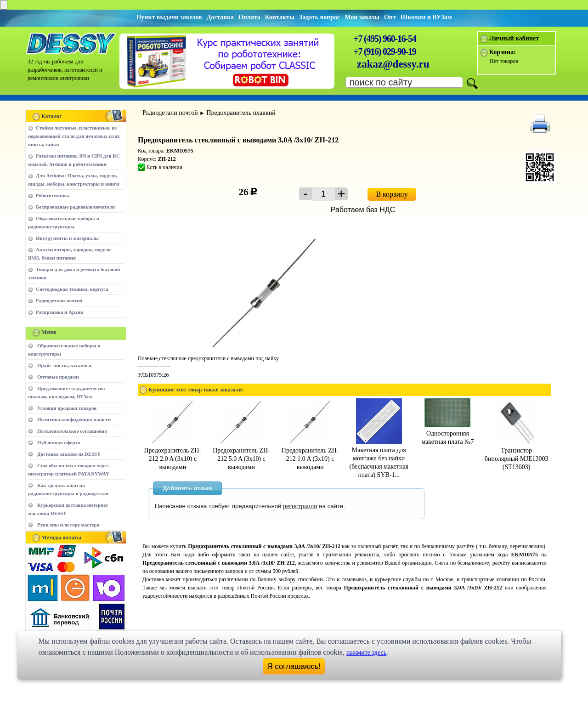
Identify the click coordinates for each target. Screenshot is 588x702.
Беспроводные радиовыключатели (75, 207)
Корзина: (503, 52)
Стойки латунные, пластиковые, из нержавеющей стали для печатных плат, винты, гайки (74, 136)
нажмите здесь (366, 653)
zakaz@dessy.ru (393, 64)
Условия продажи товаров (67, 408)
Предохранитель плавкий (241, 113)
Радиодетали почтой (59, 300)
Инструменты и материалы (67, 238)
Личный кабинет (514, 38)
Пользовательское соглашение (72, 431)
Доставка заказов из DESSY (69, 454)
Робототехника (53, 195)
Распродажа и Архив (59, 312)
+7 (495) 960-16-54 (384, 39)
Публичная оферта (59, 442)
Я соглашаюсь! (294, 666)
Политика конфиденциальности (74, 419)
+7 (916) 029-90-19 (384, 51)
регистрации (300, 506)
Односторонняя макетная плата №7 (447, 433)
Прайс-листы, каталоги (64, 365)
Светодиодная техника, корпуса (72, 289)
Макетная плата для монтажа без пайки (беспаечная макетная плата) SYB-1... (379, 458)
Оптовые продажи (58, 377)
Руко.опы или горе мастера (68, 525)
